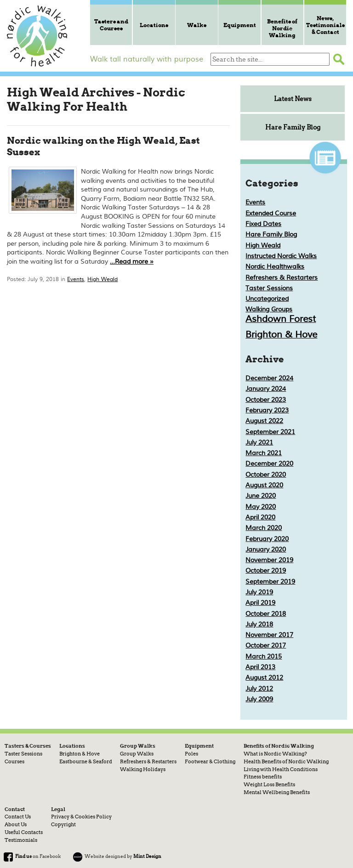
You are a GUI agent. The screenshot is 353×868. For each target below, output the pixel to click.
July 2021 (259, 442)
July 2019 (259, 592)
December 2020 (269, 464)
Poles (191, 754)
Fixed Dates (263, 224)
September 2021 (270, 432)
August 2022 (264, 421)
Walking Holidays (143, 769)
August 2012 (264, 678)
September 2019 (270, 582)
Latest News (293, 99)
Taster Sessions (269, 288)
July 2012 (259, 689)
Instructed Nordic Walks (281, 256)
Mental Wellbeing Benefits (277, 792)
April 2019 (260, 603)
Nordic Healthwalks (275, 267)
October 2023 (266, 400)
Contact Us (18, 817)
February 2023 (267, 410)
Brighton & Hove (281, 335)
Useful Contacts (24, 832)
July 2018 (259, 624)
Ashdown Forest (281, 319)
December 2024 (269, 378)
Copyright (63, 824)
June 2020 (261, 496)
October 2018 (266, 614)
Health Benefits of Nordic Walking (286, 761)
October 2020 (266, 475)
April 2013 (260, 667)
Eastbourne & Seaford (86, 761)
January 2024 (266, 389)
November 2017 (269, 635)
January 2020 (266, 550)
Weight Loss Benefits (269, 784)
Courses (14, 761)
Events (76, 279)
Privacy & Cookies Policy (81, 817)
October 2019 (266, 571)
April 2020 (260, 517)
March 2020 (264, 528)
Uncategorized (267, 299)
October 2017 (266, 645)
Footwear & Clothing (210, 761)
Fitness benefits (263, 777)
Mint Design (147, 856)
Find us (23, 856)
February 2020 (267, 539)
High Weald (102, 279)
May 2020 (261, 507)
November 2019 (269, 560)
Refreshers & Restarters (282, 278)
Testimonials (21, 840)
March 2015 (264, 657)
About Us (16, 824)
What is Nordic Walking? (275, 754)
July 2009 (259, 699)
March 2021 (264, 453)
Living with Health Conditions (281, 769)
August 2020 (264, 485)
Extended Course (271, 213)
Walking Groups (269, 309)
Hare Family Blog (293, 127)
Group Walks (137, 754)
